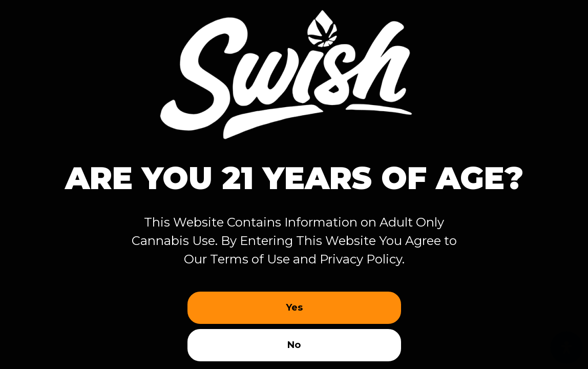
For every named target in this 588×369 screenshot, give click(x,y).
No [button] (294, 345)
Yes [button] (294, 307)
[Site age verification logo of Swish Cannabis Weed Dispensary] (294, 70)
